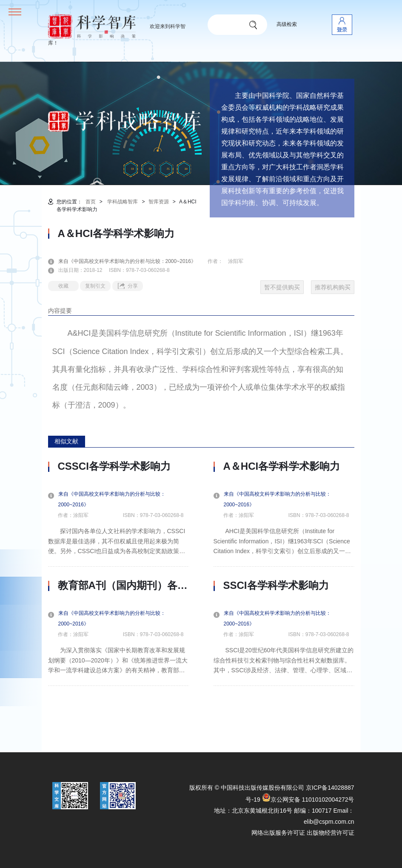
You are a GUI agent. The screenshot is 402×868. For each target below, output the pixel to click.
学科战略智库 (123, 202)
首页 (91, 202)
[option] (118, 573)
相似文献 (66, 441)
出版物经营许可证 (331, 833)
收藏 (63, 286)
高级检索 (287, 24)
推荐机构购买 (333, 287)
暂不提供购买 (282, 287)
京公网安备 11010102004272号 (308, 799)
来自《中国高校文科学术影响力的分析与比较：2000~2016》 (132, 261)
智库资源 (159, 202)
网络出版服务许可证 (278, 833)
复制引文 (95, 286)
